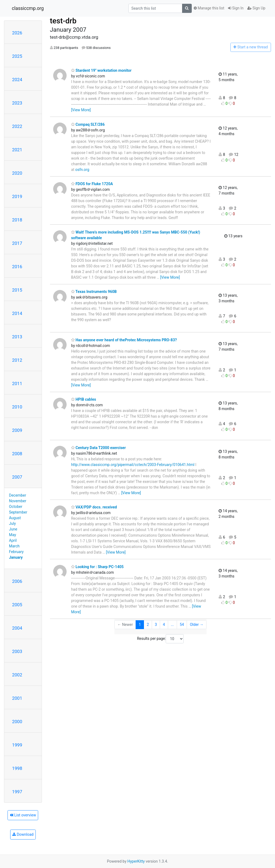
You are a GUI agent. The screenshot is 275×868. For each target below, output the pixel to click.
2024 (17, 80)
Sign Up (256, 8)
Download (23, 834)
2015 (17, 290)
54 (182, 625)
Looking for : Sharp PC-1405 (97, 567)
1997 (17, 792)
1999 (17, 745)
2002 (17, 675)
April (13, 540)
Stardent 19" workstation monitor (101, 70)
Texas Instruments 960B (94, 292)
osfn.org (82, 170)
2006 (17, 581)
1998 (17, 768)
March (15, 546)
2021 (17, 150)
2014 (17, 313)
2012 (17, 360)
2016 (17, 267)
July (12, 523)
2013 (17, 337)
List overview (23, 815)
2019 (17, 196)
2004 (17, 628)
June (13, 529)
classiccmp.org (28, 8)
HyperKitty (136, 861)
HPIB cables (84, 399)
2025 (17, 56)
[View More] (81, 110)
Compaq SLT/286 (88, 124)
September (18, 512)
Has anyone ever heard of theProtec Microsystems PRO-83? (124, 340)
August (15, 518)
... (172, 625)
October (16, 507)
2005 (17, 605)
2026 (17, 33)
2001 (17, 698)
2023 (17, 103)
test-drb (63, 21)
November (18, 501)
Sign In (236, 8)
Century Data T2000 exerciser (99, 448)
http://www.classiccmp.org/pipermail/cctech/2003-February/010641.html (133, 465)
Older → (197, 625)
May (13, 535)
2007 (17, 477)
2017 (17, 243)
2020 (17, 173)
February (16, 552)
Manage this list (209, 8)
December (18, 495)
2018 (17, 220)
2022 (17, 126)
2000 (17, 722)
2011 (17, 383)
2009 (17, 430)
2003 (17, 651)
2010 (17, 407)
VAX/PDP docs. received (94, 507)
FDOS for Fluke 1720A (92, 184)
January (16, 557)
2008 (17, 454)
